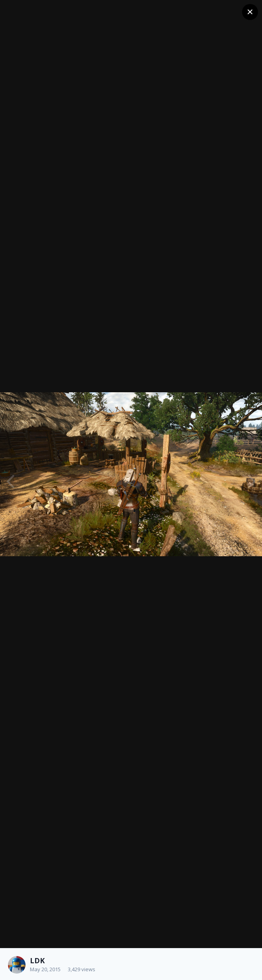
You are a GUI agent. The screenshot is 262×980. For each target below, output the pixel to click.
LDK (37, 960)
